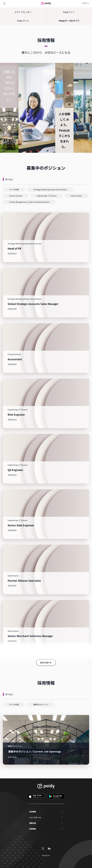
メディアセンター (23, 12)
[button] (14, 190)
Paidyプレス (23, 21)
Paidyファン (69, 12)
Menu (4, 3)
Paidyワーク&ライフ (69, 21)
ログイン (86, 3)
